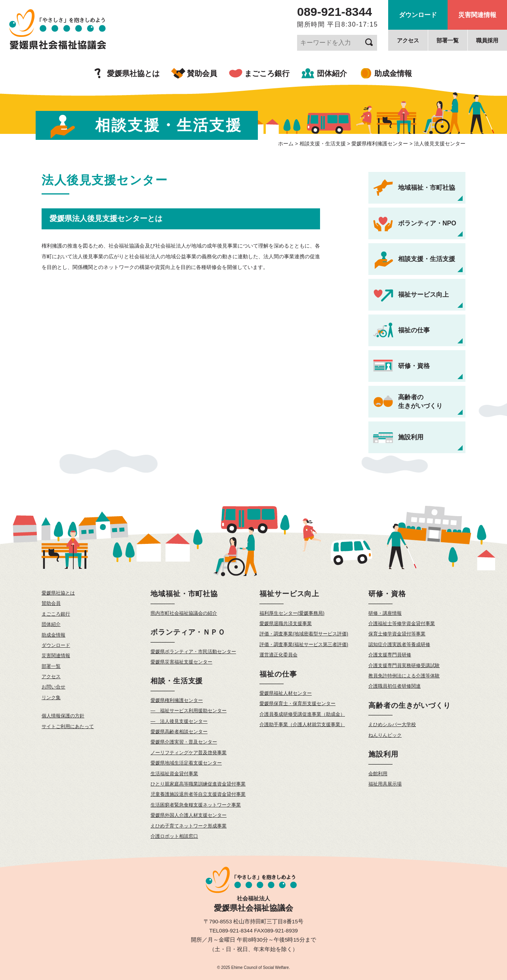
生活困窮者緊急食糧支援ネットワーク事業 (196, 805)
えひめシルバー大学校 (392, 725)
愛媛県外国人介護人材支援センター (189, 815)
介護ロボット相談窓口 (174, 836)
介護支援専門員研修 (390, 655)
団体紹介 (332, 73)
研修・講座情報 (385, 613)
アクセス (408, 40)
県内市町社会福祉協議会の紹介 (184, 613)
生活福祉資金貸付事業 (174, 774)
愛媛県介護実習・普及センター (184, 742)
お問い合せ (53, 687)
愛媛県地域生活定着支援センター (186, 763)
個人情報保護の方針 (63, 716)
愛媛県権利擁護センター (177, 700)
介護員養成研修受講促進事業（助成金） (302, 714)
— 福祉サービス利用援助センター (189, 711)
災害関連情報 (477, 15)
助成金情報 (393, 73)
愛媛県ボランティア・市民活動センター (193, 652)
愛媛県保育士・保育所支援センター (297, 704)
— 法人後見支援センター (179, 721)
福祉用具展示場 (385, 784)
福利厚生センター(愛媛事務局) (292, 613)
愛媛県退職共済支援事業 (286, 623)
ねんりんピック (385, 735)
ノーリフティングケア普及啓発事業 (189, 753)
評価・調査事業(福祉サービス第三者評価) (304, 644)
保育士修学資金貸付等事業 (397, 634)
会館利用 (378, 774)
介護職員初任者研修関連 (395, 686)
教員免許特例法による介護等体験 (404, 676)
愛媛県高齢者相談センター (179, 732)
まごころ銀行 (267, 73)
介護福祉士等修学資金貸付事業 (402, 623)
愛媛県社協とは (133, 73)
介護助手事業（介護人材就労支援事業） (302, 725)
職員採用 (487, 40)
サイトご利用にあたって (68, 726)
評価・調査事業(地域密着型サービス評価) (304, 634)
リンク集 (51, 698)
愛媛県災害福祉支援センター (181, 662)
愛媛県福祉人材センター (286, 693)
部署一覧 (448, 40)
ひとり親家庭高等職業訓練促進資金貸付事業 (198, 784)
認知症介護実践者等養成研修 (399, 644)
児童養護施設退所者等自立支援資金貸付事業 (198, 794)
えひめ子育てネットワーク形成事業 (189, 826)
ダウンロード (418, 15)
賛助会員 (202, 73)
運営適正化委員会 (278, 655)
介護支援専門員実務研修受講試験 (404, 665)
